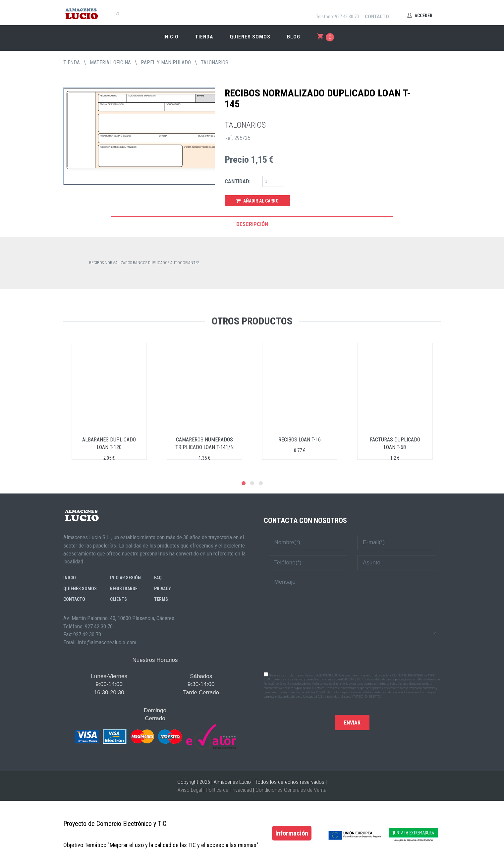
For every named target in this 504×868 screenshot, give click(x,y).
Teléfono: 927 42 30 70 (337, 17)
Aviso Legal (190, 790)
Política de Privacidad (229, 790)
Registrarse (124, 589)
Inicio (171, 37)
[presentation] (352, 653)
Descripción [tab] (252, 224)
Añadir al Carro (257, 201)
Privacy (163, 589)
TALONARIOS (215, 62)
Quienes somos (250, 37)
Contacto (377, 17)
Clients (118, 599)
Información (292, 833)
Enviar (352, 723)
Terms (161, 599)
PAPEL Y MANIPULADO (166, 62)
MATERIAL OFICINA (110, 62)
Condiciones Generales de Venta (291, 790)
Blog (294, 37)
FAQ (158, 578)
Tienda (204, 37)
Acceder (420, 16)
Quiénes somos (80, 589)
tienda (72, 62)
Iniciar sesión (125, 578)
